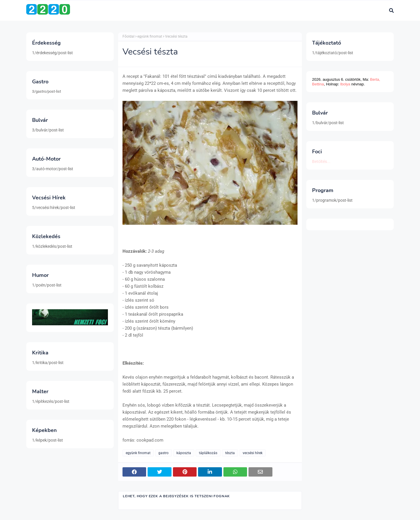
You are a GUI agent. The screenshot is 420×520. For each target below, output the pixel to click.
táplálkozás (208, 453)
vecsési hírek (253, 453)
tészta (230, 453)
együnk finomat (150, 36)
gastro (163, 453)
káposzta (184, 453)
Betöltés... (321, 161)
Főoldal (128, 36)
